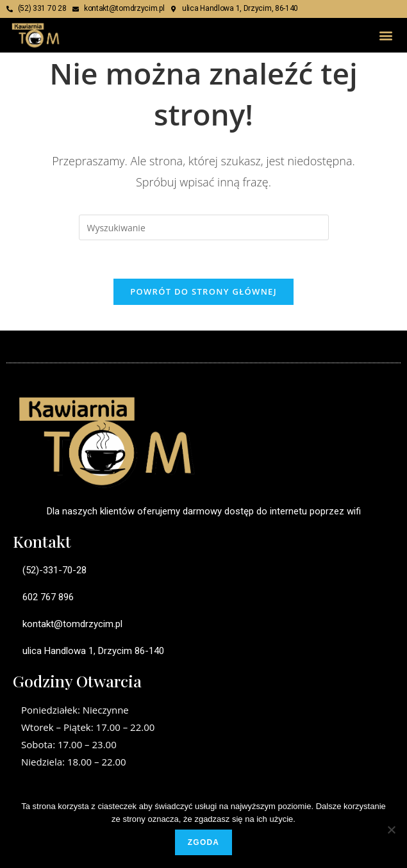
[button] (386, 35)
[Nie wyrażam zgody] (391, 830)
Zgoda (203, 842)
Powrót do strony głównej (203, 291)
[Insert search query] (204, 227)
